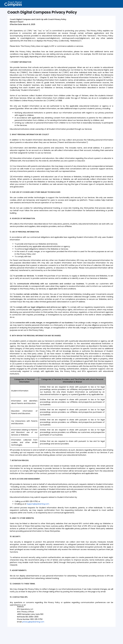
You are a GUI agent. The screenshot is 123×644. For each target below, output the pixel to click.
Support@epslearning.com (38, 504)
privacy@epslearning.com (33, 622)
